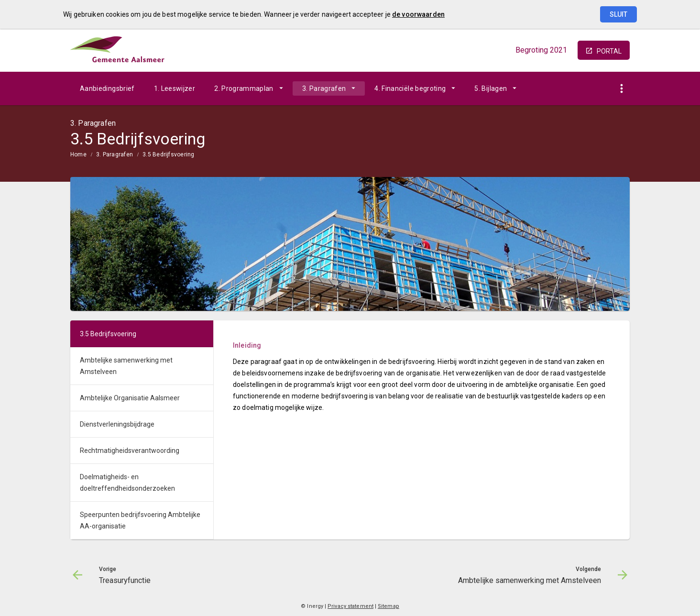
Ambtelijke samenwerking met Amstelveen (126, 366)
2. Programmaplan (244, 88)
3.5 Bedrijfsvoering (169, 154)
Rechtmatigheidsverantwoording (130, 451)
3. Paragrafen (324, 88)
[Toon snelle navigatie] (621, 89)
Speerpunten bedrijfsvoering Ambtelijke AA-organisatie (140, 520)
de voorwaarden (418, 14)
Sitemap (388, 606)
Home (78, 154)
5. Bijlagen (491, 88)
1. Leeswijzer (175, 88)
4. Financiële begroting (410, 88)
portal (609, 51)
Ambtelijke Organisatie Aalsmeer (130, 398)
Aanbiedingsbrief (107, 88)
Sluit (618, 14)
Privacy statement (350, 606)
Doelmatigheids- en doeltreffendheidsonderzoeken (127, 483)
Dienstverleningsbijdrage (117, 424)
